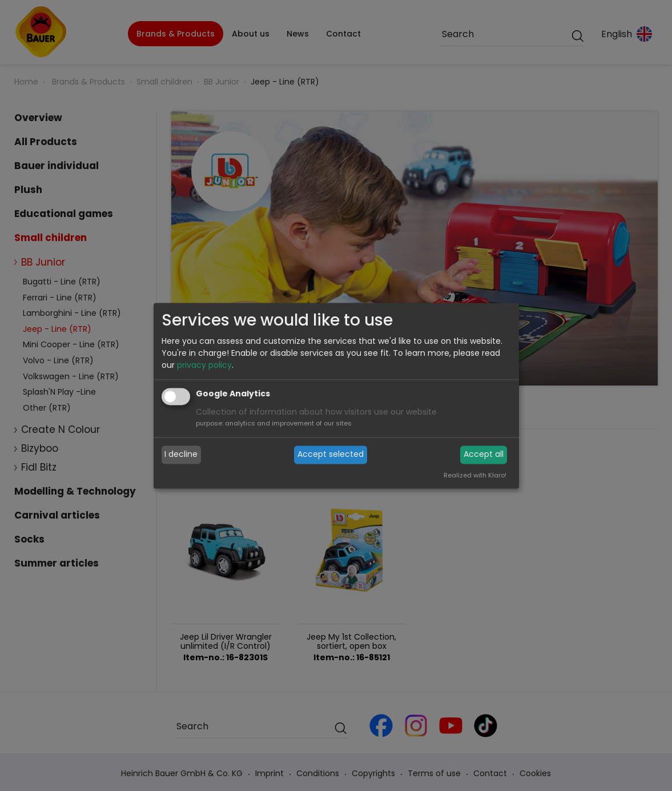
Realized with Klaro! (475, 475)
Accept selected (331, 455)
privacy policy (204, 365)
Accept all (484, 455)
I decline (181, 455)
